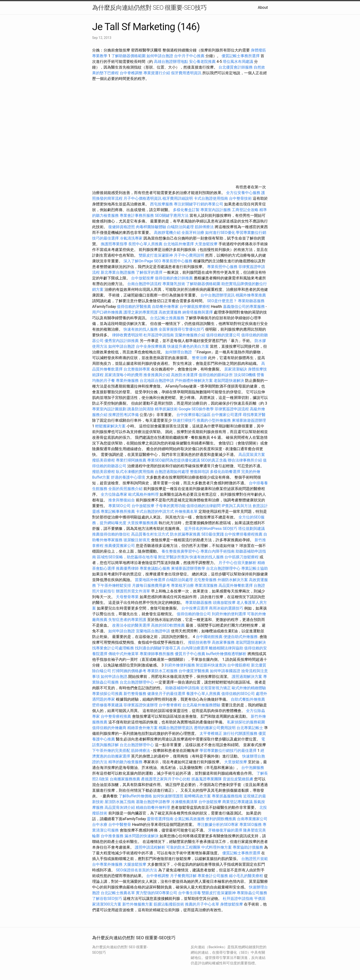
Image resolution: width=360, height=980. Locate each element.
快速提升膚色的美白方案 (188, 346)
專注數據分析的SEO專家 (218, 825)
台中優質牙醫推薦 (194, 671)
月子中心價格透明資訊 (142, 198)
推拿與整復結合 (122, 500)
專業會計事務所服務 (137, 215)
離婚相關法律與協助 (226, 648)
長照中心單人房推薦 (145, 244)
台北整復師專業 (137, 369)
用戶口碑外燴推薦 (108, 312)
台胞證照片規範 (255, 859)
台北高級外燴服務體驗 (202, 705)
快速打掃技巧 (184, 420)
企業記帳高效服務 (189, 819)
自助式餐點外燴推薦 (248, 699)
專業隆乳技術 (174, 284)
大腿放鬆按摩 (135, 864)
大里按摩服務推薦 (143, 523)
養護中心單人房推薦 (203, 694)
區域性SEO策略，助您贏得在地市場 (127, 557)
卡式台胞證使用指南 (211, 198)
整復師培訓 (200, 472)
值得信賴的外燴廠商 (109, 728)
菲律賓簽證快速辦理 (141, 705)
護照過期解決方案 (247, 677)
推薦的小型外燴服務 (214, 420)
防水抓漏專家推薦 (185, 534)
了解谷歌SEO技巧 (107, 899)
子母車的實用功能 (171, 506)
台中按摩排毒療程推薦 (244, 534)
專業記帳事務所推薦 (118, 511)
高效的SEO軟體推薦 (168, 625)
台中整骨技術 (240, 198)
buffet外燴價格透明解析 (226, 654)
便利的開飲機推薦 (221, 819)
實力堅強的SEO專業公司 (156, 893)
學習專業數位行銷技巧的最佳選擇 (228, 751)
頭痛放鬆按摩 (225, 603)
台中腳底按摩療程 (195, 307)
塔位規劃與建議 (251, 529)
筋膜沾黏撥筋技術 (169, 904)
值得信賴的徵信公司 (194, 614)
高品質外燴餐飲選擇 (236, 585)
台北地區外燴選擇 (179, 244)
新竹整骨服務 (135, 694)
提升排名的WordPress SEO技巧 (211, 529)
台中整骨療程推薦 (116, 716)
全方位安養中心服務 (243, 193)
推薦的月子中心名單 (202, 904)
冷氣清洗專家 (131, 238)
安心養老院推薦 (202, 62)
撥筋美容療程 (104, 460)
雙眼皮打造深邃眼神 (156, 255)
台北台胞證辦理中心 (223, 568)
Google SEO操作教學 (196, 409)
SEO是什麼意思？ (222, 301)
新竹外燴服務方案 (137, 904)
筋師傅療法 (204, 227)
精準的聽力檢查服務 (125, 762)
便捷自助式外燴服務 (241, 637)
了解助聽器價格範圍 (128, 56)
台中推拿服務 (112, 836)
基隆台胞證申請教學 (153, 802)
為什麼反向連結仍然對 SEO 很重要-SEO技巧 (149, 8)
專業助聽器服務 (251, 301)
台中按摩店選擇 (195, 608)
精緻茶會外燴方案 (142, 728)
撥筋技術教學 (200, 642)
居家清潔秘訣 (236, 369)
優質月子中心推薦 (190, 654)
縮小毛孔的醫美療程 (246, 876)
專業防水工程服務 (162, 671)
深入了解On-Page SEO (142, 261)
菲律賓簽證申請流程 (232, 409)
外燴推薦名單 (186, 511)
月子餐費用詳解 (183, 876)
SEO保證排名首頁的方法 (137, 870)
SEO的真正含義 (214, 460)
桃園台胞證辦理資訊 (176, 728)
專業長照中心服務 (177, 261)
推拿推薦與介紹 (157, 375)
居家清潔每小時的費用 (123, 375)
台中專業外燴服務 (107, 864)
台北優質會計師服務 (236, 67)
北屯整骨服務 (206, 580)
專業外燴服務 (127, 381)
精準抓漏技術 (166, 409)
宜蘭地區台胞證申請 (153, 631)
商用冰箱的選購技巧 (226, 608)
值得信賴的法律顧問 (204, 506)
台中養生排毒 (190, 893)
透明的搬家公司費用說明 (215, 728)
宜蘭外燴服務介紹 (190, 335)
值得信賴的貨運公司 (223, 335)
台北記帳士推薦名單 (118, 893)
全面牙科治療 (193, 233)
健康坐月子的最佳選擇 (166, 694)
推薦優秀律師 (127, 568)
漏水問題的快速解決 (142, 836)
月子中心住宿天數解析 (237, 563)
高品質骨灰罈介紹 (120, 807)
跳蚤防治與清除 (141, 409)
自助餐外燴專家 (165, 307)
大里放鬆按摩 (207, 244)
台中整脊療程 (171, 705)
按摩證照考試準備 (124, 415)
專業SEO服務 (251, 825)
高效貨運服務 (170, 312)
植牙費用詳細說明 (178, 198)
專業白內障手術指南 (218, 551)
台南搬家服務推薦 (125, 779)
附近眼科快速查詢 (211, 665)
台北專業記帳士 (250, 728)
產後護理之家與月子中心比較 (166, 779)
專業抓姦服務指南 (227, 796)
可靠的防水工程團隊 (183, 847)
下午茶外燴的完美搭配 (111, 751)
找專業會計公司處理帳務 (113, 648)
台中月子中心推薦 (189, 56)
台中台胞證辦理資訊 (218, 295)
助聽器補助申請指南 (182, 688)
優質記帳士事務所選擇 (241, 56)
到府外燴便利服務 (180, 665)
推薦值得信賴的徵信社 (111, 534)
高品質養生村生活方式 (150, 534)
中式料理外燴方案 (217, 847)
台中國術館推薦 (210, 637)
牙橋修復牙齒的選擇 (225, 830)
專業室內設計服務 (216, 210)
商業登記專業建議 (237, 802)
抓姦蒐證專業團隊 (207, 779)
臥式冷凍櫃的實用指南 (135, 472)
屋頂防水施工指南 (120, 802)
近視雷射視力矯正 (216, 688)
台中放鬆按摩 (143, 278)
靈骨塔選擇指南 (160, 819)
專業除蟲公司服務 (252, 893)
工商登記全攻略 (245, 210)
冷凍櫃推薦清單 (184, 802)
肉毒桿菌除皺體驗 (151, 227)
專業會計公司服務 (213, 876)
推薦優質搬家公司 (120, 546)
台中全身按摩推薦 (152, 346)
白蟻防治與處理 (180, 227)
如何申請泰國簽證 (225, 671)
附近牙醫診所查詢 (173, 557)
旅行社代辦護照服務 (240, 733)
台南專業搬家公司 (252, 819)
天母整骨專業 (127, 597)
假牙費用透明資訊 (186, 73)
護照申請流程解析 (150, 847)
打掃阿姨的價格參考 (129, 671)
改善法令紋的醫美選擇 (131, 625)
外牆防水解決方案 (233, 580)
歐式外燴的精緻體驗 (249, 688)
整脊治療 (199, 358)
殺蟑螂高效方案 (198, 796)
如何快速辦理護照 (168, 796)
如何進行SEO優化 (220, 233)
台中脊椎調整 (132, 73)
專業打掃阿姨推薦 (131, 460)
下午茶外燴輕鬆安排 (114, 585)
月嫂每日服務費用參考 (151, 585)
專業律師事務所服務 (157, 654)
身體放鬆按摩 (232, 904)
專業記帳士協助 (255, 568)
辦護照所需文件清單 (133, 591)
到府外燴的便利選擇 (229, 614)
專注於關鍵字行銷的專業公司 (199, 204)
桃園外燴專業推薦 (251, 295)
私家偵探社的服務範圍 (246, 722)
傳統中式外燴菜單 (123, 654)
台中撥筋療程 (239, 665)
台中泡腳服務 (253, 768)
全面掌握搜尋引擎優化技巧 (181, 329)
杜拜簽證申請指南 (159, 335)
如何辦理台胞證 (179, 352)
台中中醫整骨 (120, 825)
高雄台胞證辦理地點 (171, 62)
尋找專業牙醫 (254, 415)
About (263, 7)
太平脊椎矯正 (211, 733)
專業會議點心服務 (155, 568)
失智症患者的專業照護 (127, 620)
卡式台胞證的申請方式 (155, 511)
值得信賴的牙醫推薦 (134, 307)
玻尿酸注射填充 (137, 540)
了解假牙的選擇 (149, 272)
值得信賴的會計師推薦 (174, 278)
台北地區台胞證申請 (157, 381)
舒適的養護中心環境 (128, 477)
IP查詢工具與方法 (237, 506)
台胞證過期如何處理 (172, 472)
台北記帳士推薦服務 (167, 318)
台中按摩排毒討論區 (194, 415)
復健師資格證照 (122, 227)
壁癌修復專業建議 (107, 705)
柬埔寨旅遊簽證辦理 (249, 420)
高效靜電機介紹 (167, 233)
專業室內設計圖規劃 (109, 409)
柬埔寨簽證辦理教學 (188, 568)
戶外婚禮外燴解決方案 (194, 381)
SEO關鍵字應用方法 (172, 215)
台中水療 (100, 825)
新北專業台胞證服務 (118, 272)
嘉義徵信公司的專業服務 (244, 307)
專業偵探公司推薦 (107, 694)
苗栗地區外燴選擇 (150, 580)
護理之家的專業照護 (141, 312)
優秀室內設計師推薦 (122, 341)
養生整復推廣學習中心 (180, 551)
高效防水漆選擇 (184, 375)
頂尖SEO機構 (245, 375)
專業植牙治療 (182, 585)
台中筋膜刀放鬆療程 (242, 557)
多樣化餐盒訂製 (186, 210)
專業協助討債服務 (248, 847)
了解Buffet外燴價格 (135, 796)
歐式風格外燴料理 (144, 494)
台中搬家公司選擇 (227, 415)
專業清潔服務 (206, 585)
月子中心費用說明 (189, 255)
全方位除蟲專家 (114, 494)
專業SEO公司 (119, 506)
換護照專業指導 (114, 244)
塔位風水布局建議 (238, 62)
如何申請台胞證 (160, 56)
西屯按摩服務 (162, 204)
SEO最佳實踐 (213, 534)
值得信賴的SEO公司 (238, 694)
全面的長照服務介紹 (125, 489)
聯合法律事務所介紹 (245, 460)
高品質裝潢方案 (252, 455)
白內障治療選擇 (195, 648)
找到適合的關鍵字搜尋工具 (158, 648)
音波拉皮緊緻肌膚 (238, 779)
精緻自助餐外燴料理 (153, 807)
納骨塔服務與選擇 (198, 312)
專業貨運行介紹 (157, 73)
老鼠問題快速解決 (229, 381)
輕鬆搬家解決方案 (110, 426)
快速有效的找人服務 (141, 329)
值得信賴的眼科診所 (216, 375)
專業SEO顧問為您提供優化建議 (174, 460)
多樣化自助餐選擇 (225, 472)
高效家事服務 (223, 642)
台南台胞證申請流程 (144, 284)
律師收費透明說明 (127, 335)
